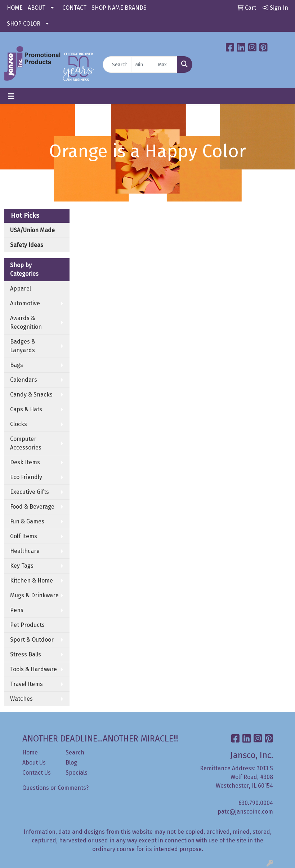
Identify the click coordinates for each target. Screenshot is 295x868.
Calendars (24, 380)
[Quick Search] (117, 65)
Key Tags (22, 566)
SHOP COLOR (24, 24)
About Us (34, 763)
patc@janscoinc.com (245, 812)
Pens (17, 610)
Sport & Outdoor (32, 640)
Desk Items (25, 462)
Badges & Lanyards (23, 346)
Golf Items (24, 536)
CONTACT (74, 8)
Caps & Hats (26, 409)
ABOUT (37, 8)
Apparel (21, 289)
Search (75, 752)
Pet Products (27, 625)
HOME (15, 8)
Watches (21, 699)
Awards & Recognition (26, 322)
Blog (71, 763)
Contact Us (37, 773)
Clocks (19, 424)
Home (30, 752)
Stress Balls (26, 654)
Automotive (25, 303)
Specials (77, 773)
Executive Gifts (30, 492)
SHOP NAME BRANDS (119, 8)
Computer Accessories (26, 443)
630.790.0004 (256, 803)
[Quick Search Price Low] (143, 65)
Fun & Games (27, 521)
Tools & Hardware (33, 669)
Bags (17, 365)
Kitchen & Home (32, 581)
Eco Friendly (26, 477)
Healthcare (25, 551)
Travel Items (26, 684)
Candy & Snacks (31, 395)
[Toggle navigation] (11, 96)
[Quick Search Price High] (166, 65)
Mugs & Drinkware (34, 595)
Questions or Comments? (55, 788)
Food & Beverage (32, 507)
